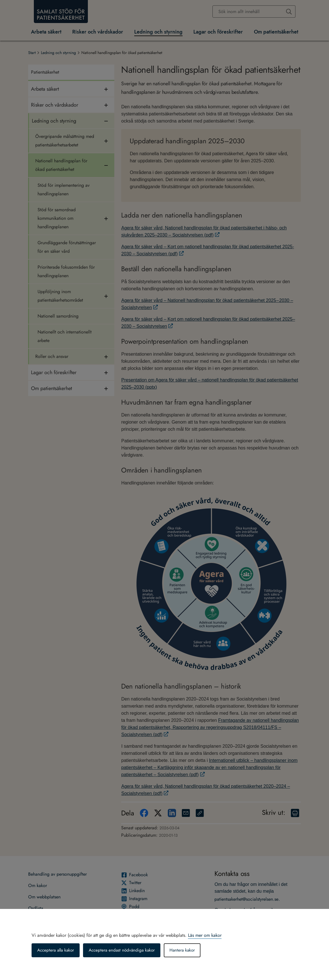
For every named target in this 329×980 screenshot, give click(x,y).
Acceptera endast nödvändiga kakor (126, 950)
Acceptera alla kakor (57, 950)
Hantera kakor (188, 950)
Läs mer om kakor (205, 935)
